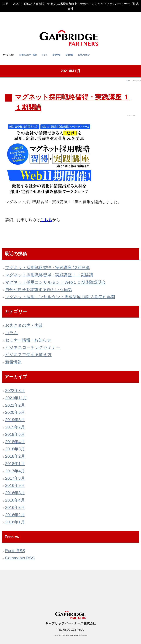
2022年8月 (15, 391)
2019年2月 (15, 427)
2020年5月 (15, 412)
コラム (45, 55)
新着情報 (56, 55)
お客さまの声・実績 (28, 55)
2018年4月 (15, 442)
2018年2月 (15, 456)
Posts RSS (15, 551)
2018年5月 (15, 434)
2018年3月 (15, 449)
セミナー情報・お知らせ (28, 340)
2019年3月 (15, 420)
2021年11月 (16, 398)
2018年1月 (15, 464)
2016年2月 (15, 515)
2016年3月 (15, 507)
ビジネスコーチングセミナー (33, 347)
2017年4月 (15, 471)
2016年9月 (15, 485)
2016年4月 (15, 500)
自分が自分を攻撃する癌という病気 (39, 290)
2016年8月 (15, 493)
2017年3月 (15, 478)
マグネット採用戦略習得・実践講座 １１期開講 (49, 275)
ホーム (128, 80)
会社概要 (69, 55)
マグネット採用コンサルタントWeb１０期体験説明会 (55, 282)
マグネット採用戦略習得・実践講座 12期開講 (47, 268)
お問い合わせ (84, 55)
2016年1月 (15, 522)
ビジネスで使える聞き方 (28, 355)
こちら (46, 220)
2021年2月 (15, 405)
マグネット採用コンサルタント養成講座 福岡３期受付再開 (60, 297)
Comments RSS (20, 558)
